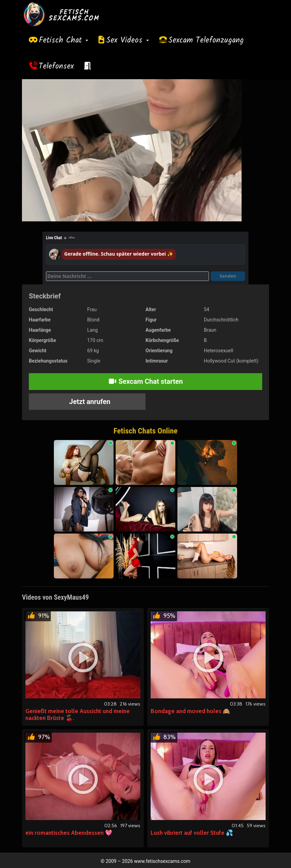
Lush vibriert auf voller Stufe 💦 (192, 833)
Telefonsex (56, 66)
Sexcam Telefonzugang (206, 40)
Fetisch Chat (63, 40)
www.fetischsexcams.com (162, 861)
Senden (228, 276)
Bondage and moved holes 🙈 (190, 711)
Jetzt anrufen (89, 402)
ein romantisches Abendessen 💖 (69, 833)
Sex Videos (127, 40)
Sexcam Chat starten (145, 381)
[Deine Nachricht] (127, 276)
